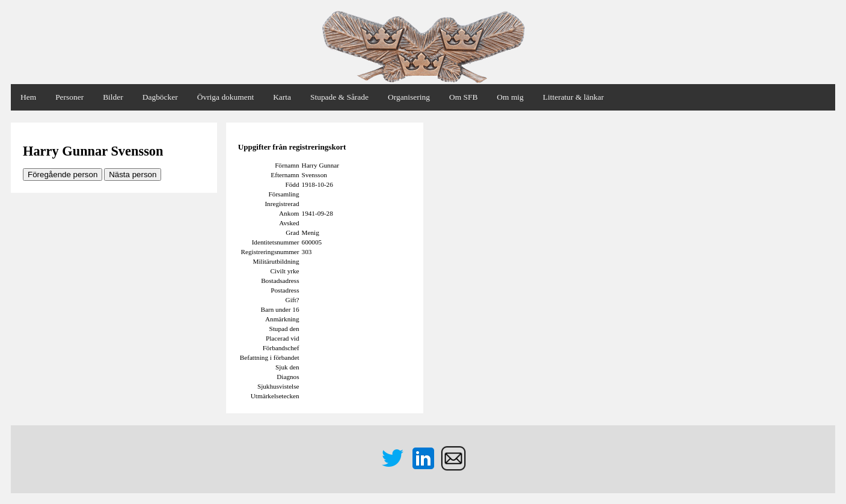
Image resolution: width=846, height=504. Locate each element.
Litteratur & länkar (573, 97)
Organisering (409, 97)
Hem (28, 97)
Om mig (510, 97)
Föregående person (63, 175)
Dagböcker (160, 97)
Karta (282, 97)
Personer (69, 97)
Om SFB (463, 97)
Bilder (113, 97)
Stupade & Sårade (339, 97)
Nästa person (133, 175)
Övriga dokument (225, 97)
